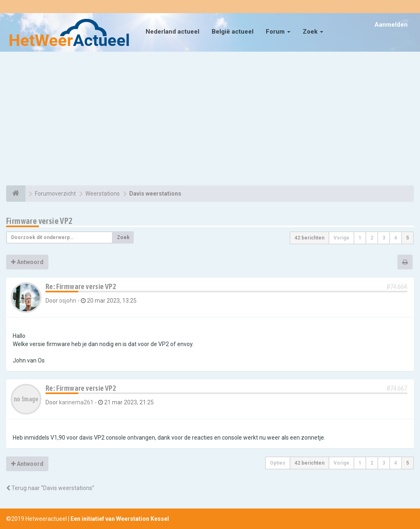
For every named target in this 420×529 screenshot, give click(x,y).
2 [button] (372, 238)
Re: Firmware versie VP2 (81, 286)
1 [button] (360, 238)
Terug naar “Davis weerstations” (50, 488)
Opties (278, 463)
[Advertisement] (210, 120)
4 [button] (396, 238)
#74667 (397, 388)
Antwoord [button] (27, 262)
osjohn (68, 301)
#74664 (397, 286)
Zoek (313, 32)
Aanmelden (391, 25)
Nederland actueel (172, 32)
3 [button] (384, 238)
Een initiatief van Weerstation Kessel (120, 519)
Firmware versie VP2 (39, 221)
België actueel (233, 32)
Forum (278, 32)
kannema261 (76, 402)
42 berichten (309, 238)
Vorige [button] (341, 238)
